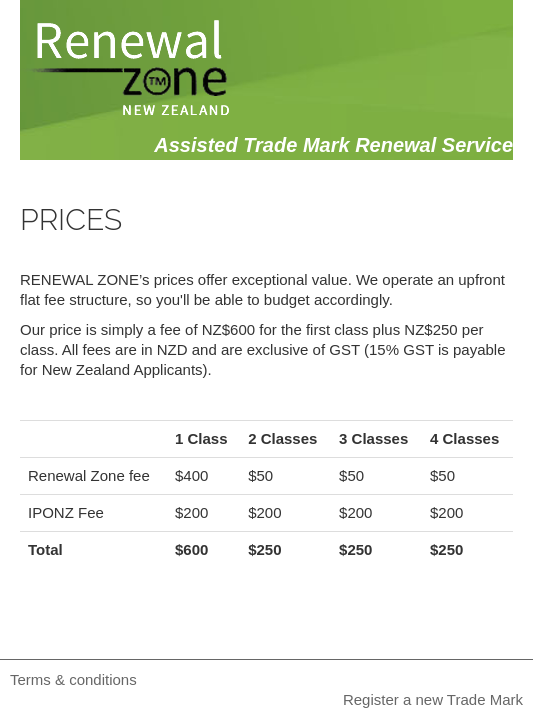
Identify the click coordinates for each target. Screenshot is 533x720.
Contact (472, 224)
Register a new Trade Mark (433, 699)
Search (166, 224)
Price (366, 224)
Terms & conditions (73, 679)
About (271, 224)
